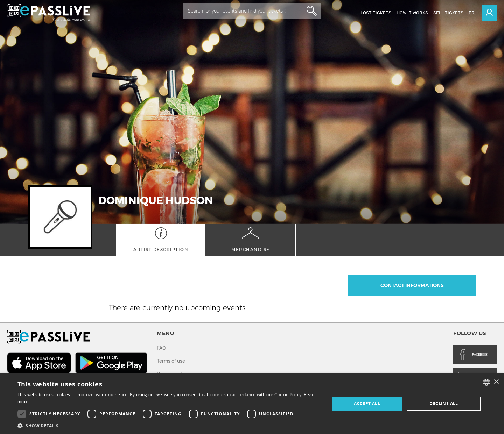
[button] (169, 425)
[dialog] (252, 404)
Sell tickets (448, 13)
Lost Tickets (376, 13)
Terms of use (171, 361)
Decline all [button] (444, 403)
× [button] (496, 382)
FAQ (161, 348)
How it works (412, 13)
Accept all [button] (367, 403)
